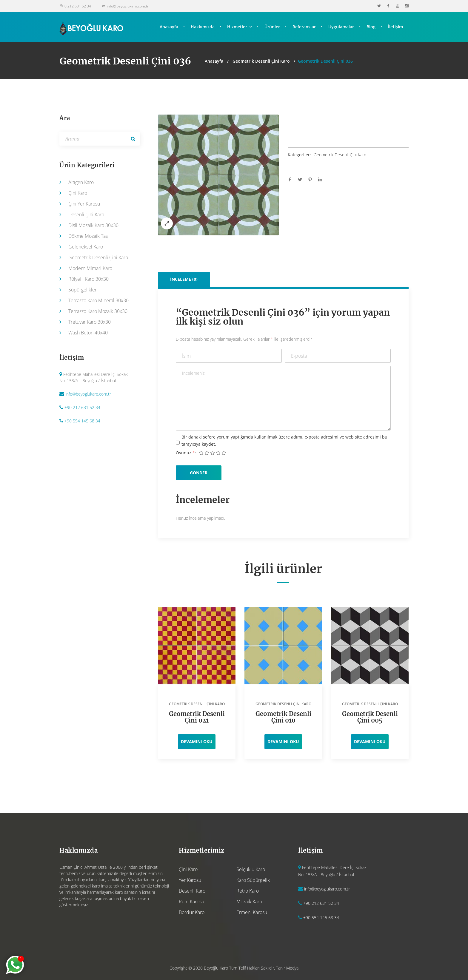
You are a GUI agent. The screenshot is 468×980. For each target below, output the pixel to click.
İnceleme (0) (184, 279)
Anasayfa (169, 27)
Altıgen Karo (81, 182)
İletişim (395, 27)
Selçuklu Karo (251, 869)
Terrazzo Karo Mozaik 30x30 (98, 311)
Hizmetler (237, 27)
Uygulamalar (341, 27)
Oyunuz (185, 453)
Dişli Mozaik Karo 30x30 (93, 225)
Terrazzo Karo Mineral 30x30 (98, 300)
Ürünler (272, 27)
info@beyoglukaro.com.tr (88, 394)
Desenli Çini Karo (86, 214)
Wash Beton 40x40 (88, 333)
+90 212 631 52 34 (82, 407)
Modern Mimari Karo (90, 268)
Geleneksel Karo (86, 247)
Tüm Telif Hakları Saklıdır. (252, 968)
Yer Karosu (190, 880)
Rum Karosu (191, 902)
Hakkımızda (203, 27)
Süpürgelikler (83, 290)
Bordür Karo (192, 912)
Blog (371, 27)
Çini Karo (78, 193)
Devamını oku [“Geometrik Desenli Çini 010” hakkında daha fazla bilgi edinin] (283, 741)
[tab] (184, 279)
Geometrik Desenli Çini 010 (283, 717)
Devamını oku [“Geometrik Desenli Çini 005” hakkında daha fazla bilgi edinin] (370, 741)
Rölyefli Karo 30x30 (88, 279)
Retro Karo (248, 891)
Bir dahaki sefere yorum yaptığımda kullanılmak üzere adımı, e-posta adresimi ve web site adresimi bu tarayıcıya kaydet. (284, 440)
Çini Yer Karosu (84, 204)
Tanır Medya (287, 968)
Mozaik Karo (249, 902)
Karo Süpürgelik (253, 880)
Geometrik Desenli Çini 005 (370, 717)
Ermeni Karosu (252, 912)
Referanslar (304, 27)
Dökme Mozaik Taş (88, 236)
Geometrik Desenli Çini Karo (261, 61)
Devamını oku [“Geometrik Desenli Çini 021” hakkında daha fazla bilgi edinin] (197, 741)
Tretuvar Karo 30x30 (90, 322)
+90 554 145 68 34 (82, 421)
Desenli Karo (192, 891)
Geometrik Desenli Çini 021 (197, 717)
